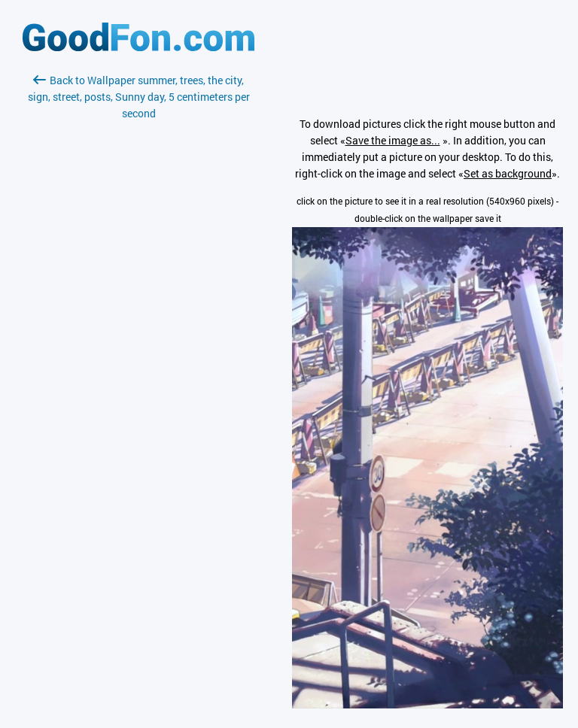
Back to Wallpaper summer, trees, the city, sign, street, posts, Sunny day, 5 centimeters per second (139, 97)
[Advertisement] (138, 300)
